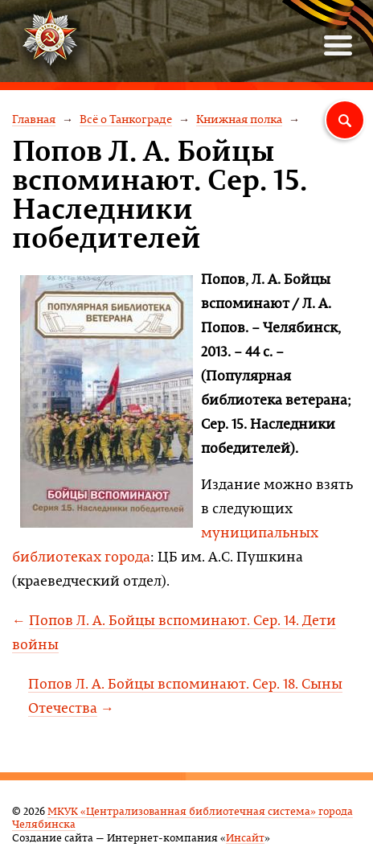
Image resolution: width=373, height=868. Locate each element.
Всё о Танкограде (126, 119)
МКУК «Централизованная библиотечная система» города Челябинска (182, 817)
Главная (34, 119)
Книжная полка (239, 119)
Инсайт (245, 837)
